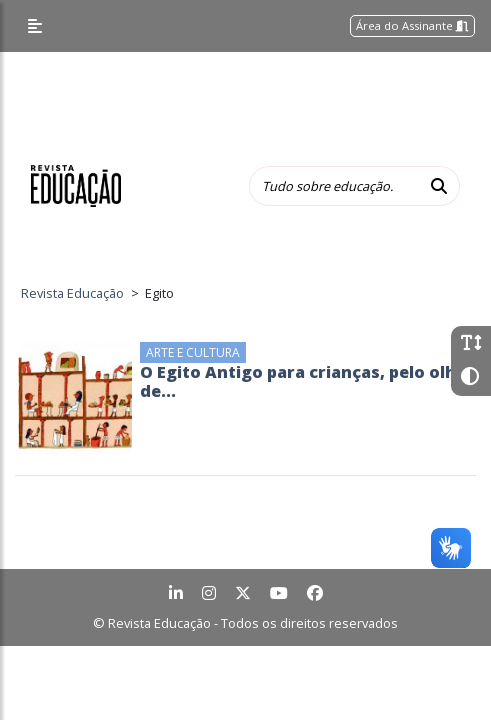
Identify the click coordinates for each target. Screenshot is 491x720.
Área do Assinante (412, 25)
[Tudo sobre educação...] (334, 186)
